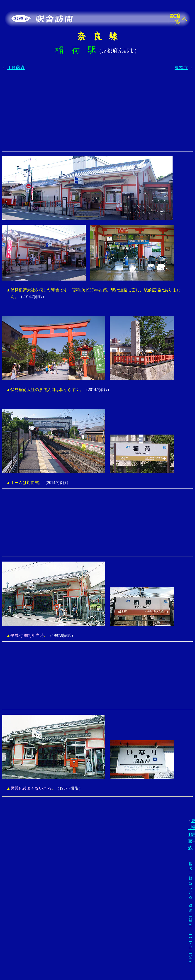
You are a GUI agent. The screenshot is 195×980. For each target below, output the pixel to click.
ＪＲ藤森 (16, 68)
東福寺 (181, 68)
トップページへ (190, 947)
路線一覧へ (190, 915)
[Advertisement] (43, 113)
